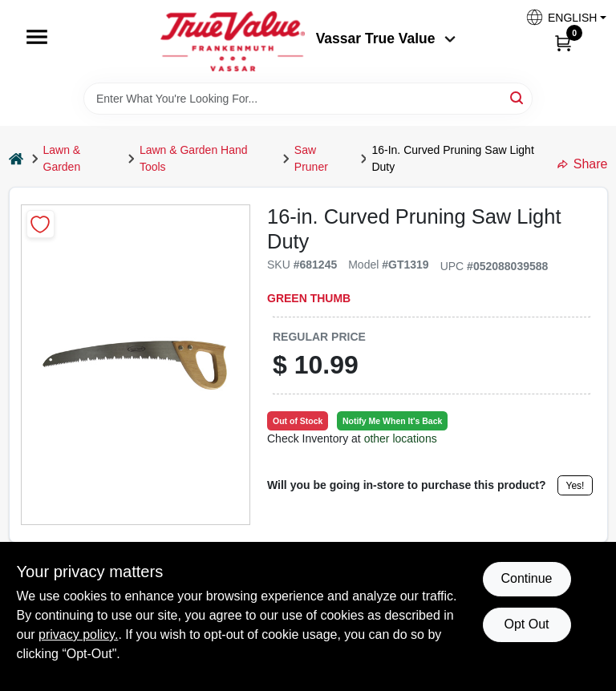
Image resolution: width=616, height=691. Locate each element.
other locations (401, 438)
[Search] (518, 97)
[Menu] (37, 37)
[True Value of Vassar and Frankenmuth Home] (233, 41)
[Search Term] (308, 99)
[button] (560, 17)
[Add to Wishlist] (41, 224)
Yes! (575, 486)
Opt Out (526, 624)
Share (583, 164)
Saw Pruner (311, 158)
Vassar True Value (386, 38)
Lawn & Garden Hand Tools (194, 158)
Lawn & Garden (62, 158)
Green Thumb (309, 298)
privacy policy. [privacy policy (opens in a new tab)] (78, 634)
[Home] (16, 159)
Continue (526, 578)
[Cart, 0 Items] (563, 42)
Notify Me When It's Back (392, 421)
